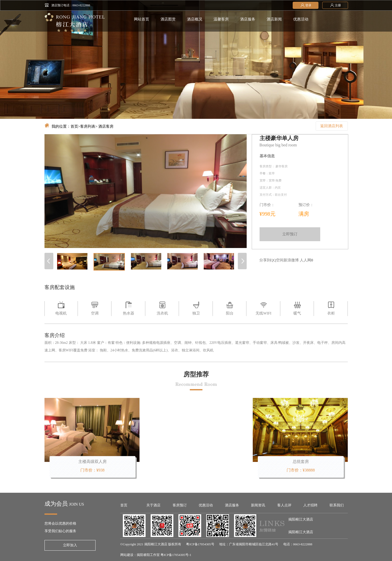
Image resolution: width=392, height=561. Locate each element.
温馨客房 (221, 19)
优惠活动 (301, 19)
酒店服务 (248, 19)
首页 (74, 126)
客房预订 (180, 505)
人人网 (305, 260)
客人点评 (284, 505)
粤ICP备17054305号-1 (176, 555)
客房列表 (88, 126)
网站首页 (142, 19)
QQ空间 (277, 260)
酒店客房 (106, 126)
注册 (335, 5)
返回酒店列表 (332, 126)
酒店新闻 (274, 19)
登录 (306, 5)
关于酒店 (153, 505)
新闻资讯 (258, 505)
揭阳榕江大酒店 (301, 519)
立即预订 (290, 234)
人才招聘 (310, 505)
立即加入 (70, 545)
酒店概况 (195, 19)
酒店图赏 (168, 19)
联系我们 (337, 505)
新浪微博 (291, 260)
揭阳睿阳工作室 (148, 555)
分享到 (265, 260)
